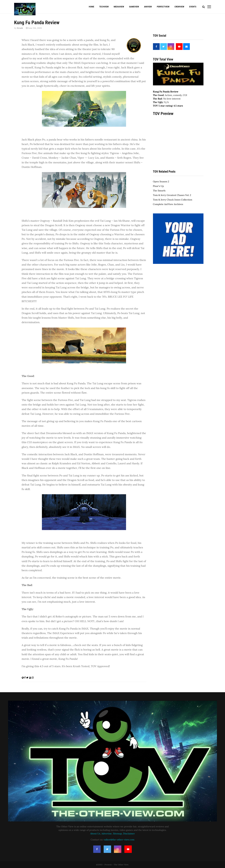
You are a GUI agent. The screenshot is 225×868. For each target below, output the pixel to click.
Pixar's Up (158, 186)
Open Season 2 (161, 181)
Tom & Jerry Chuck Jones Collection (173, 200)
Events (193, 7)
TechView (104, 7)
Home (92, 7)
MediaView (119, 7)
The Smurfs (159, 191)
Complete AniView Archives (168, 204)
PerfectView (163, 7)
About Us (95, 834)
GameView (134, 7)
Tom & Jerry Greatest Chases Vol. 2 (172, 195)
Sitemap (117, 834)
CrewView (179, 7)
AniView (148, 7)
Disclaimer (129, 834)
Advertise (107, 834)
